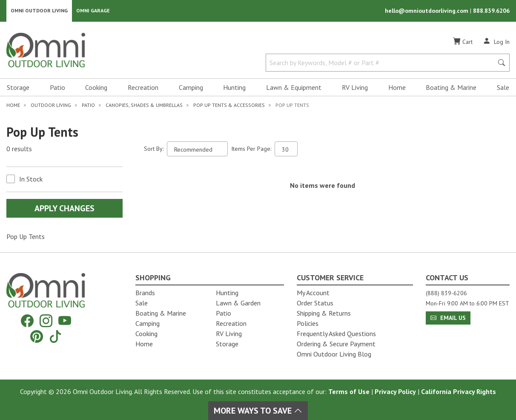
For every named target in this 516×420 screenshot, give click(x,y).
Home (397, 88)
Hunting (234, 88)
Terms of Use (349, 391)
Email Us (448, 318)
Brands (145, 293)
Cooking (96, 88)
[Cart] (463, 42)
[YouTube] (65, 321)
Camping (191, 88)
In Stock (31, 179)
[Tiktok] (55, 336)
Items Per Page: (251, 149)
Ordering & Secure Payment (336, 344)
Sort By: (154, 149)
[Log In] (496, 42)
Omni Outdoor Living (39, 11)
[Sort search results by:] (197, 149)
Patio (57, 88)
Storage (18, 88)
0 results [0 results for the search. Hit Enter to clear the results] (19, 150)
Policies (308, 323)
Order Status (315, 303)
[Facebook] (27, 321)
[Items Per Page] (286, 149)
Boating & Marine (451, 88)
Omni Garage (93, 11)
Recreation (143, 88)
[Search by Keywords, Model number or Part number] (382, 63)
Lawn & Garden (238, 303)
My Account (313, 293)
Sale (503, 88)
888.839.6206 (491, 11)
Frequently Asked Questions (336, 334)
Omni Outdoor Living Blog (334, 354)
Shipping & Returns (324, 313)
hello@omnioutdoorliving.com (427, 11)
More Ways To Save (258, 411)
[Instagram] (46, 321)
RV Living (355, 88)
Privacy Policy (395, 391)
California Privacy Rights (459, 391)
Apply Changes (64, 209)
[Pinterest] (37, 336)
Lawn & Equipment (294, 88)
